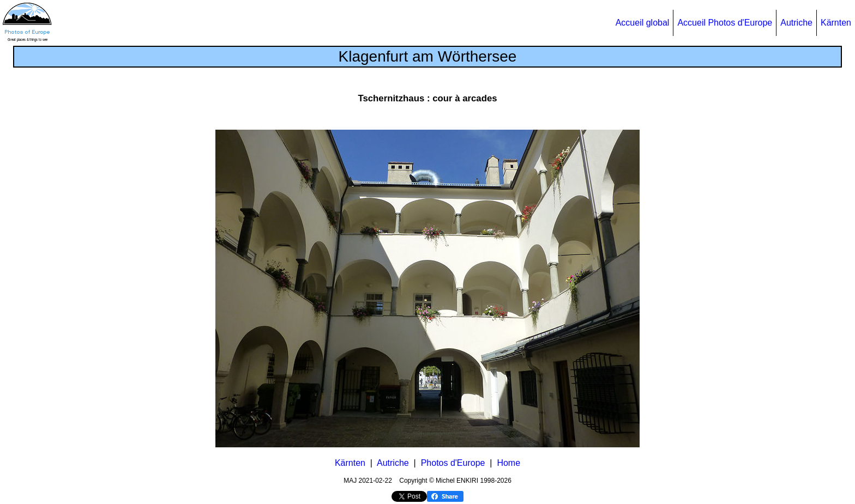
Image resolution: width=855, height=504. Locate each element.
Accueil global (643, 23)
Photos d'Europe (453, 463)
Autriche (796, 23)
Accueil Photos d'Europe (725, 23)
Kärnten (836, 23)
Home (508, 463)
